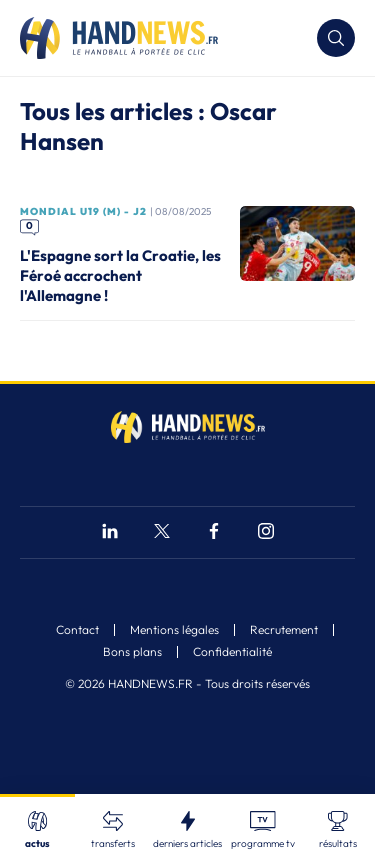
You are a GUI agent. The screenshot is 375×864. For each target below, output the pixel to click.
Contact (77, 630)
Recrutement (284, 630)
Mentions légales (174, 630)
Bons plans (132, 652)
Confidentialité (232, 652)
